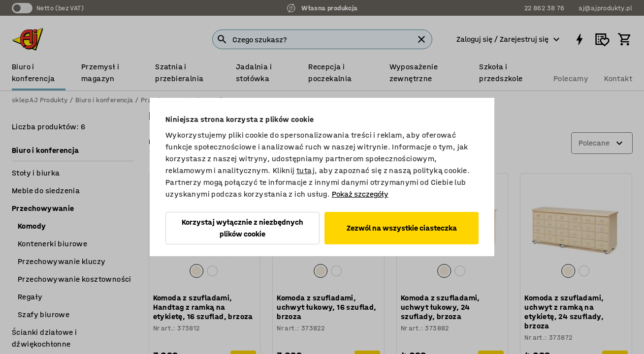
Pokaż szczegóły (360, 194)
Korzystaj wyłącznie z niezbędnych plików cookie (242, 228)
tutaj (306, 170)
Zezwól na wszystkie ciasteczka (402, 228)
